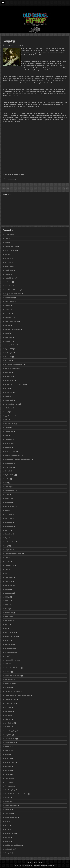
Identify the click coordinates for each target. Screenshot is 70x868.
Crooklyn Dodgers (11, 345)
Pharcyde (8, 672)
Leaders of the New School (13, 554)
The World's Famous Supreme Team (16, 794)
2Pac (6, 239)
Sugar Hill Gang (10, 762)
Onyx (6, 656)
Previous (6, 188)
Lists (6, 558)
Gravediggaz (9, 463)
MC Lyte (7, 597)
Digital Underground (12, 369)
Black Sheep (9, 286)
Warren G (8, 829)
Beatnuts (7, 274)
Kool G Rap (8, 522)
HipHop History (10, 475)
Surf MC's (8, 770)
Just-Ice (7, 510)
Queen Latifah (9, 684)
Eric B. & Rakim (10, 424)
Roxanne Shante (10, 703)
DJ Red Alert (9, 392)
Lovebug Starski (10, 565)
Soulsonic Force (10, 743)
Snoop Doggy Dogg (11, 731)
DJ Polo (7, 388)
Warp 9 (7, 825)
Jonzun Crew (9, 499)
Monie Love (8, 621)
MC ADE (7, 589)
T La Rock (8, 774)
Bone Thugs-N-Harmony (13, 290)
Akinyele (8, 258)
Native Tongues (10, 632)
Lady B (7, 546)
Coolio (7, 333)
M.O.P (6, 573)
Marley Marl (9, 585)
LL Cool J (8, 562)
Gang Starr (8, 443)
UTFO (6, 821)
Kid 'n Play (8, 518)
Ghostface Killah (10, 451)
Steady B (7, 754)
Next (65, 188)
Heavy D (7, 471)
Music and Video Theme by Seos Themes (42, 866)
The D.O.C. (8, 782)
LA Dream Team (10, 542)
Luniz (6, 569)
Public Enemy (9, 680)
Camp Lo (7, 309)
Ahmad (7, 254)
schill (26, 45)
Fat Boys (7, 428)
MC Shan (8, 601)
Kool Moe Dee (9, 526)
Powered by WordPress (35, 862)
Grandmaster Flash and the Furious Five (18, 459)
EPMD (7, 420)
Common (8, 325)
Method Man (9, 613)
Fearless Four (9, 432)
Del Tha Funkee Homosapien (14, 365)
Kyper (7, 538)
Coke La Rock (9, 317)
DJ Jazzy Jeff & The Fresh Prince (15, 384)
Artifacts (8, 262)
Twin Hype (8, 814)
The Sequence (9, 786)
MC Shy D (8, 605)
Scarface (8, 715)
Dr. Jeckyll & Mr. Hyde (12, 404)
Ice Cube (7, 479)
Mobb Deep (8, 617)
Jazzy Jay (15, 179)
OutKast (7, 664)
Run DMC (8, 707)
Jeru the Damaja (10, 491)
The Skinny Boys (10, 790)
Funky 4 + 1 (8, 439)
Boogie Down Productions (13, 294)
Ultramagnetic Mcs (11, 817)
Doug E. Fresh (9, 400)
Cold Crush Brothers (11, 321)
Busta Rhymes (9, 302)
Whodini (8, 841)
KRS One (7, 530)
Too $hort (8, 802)
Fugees (7, 436)
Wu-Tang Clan (9, 849)
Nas (6, 628)
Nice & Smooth (9, 644)
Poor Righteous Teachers (13, 676)
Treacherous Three (11, 806)
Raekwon (8, 688)
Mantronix (8, 581)
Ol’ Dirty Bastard (10, 652)
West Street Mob (10, 833)
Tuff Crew (8, 810)
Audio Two (8, 266)
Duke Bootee (9, 408)
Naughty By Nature (11, 636)
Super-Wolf (8, 766)
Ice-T (6, 483)
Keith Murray (9, 514)
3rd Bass (7, 243)
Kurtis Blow (9, 534)
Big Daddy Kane (10, 278)
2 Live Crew (9, 235)
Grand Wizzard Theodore (13, 455)
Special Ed (8, 747)
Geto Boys (8, 447)
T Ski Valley (9, 778)
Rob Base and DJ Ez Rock (13, 691)
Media (7, 609)
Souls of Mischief (10, 739)
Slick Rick (8, 727)
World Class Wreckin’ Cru (13, 845)
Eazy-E (7, 412)
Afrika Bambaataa (11, 250)
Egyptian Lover (10, 416)
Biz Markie (8, 282)
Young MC (8, 853)
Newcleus (8, 640)
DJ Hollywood (9, 380)
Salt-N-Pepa (9, 711)
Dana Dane (8, 357)
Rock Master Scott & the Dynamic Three (17, 695)
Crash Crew (9, 341)
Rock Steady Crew (10, 699)
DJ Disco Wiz (9, 376)
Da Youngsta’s (9, 353)
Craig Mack (8, 337)
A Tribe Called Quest (11, 246)
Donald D (8, 396)
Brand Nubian (9, 298)
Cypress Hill (9, 349)
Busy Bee (7, 306)
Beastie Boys (9, 270)
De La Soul (8, 361)
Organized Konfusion (12, 660)
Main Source (9, 577)
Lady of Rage (9, 550)
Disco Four (8, 372)
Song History (9, 735)
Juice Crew (8, 502)
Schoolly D (8, 719)
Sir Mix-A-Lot (9, 723)
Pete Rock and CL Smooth (13, 668)
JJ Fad (7, 495)
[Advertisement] (35, 210)
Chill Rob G (8, 313)
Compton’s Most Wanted (12, 329)
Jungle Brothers (10, 506)
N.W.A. (7, 625)
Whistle (7, 837)
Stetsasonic (8, 758)
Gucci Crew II (9, 467)
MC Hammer (9, 593)
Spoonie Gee (9, 751)
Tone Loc (7, 798)
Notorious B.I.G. (10, 648)
